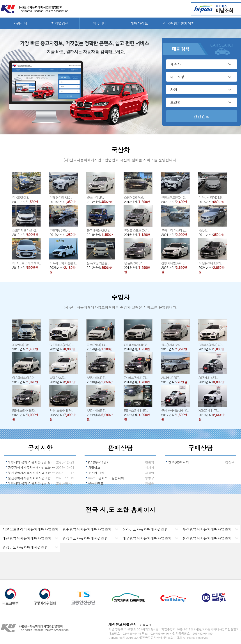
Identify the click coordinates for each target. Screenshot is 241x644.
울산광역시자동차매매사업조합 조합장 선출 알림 (32, 478)
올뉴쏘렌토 (96, 483)
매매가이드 (139, 23)
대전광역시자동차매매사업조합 (27, 538)
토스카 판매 (96, 473)
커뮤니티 (100, 23)
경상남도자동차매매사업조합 (25, 547)
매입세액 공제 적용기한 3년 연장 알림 (32, 483)
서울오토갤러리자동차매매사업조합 (30, 529)
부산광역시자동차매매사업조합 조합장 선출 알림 (32, 473)
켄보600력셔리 (179, 462)
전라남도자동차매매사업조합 (145, 529)
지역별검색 (60, 23)
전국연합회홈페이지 (179, 23)
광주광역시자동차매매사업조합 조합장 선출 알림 (32, 467)
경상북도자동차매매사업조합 (85, 538)
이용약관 (145, 625)
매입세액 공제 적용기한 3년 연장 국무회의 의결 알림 (32, 462)
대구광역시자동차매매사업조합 (147, 538)
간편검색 (202, 116)
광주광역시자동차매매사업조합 (87, 529)
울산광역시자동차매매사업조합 (207, 538)
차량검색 (20, 23)
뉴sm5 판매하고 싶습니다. (107, 478)
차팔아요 (94, 467)
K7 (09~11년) (98, 462)
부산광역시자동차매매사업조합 (207, 529)
